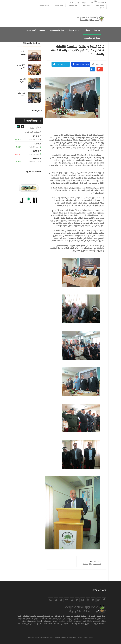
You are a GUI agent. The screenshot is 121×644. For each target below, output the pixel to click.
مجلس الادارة (59, 5)
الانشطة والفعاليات (57, 30)
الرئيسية (97, 30)
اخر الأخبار (87, 30)
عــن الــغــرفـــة (73, 5)
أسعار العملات (31, 30)
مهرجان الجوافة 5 (74, 30)
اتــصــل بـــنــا (100, 8)
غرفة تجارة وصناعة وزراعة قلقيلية (66, 637)
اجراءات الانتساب (44, 5)
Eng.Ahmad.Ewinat (44, 637)
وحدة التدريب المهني (92, 38)
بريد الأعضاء (86, 5)
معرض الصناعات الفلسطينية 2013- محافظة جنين (92, 564)
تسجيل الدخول (99, 5)
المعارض (42, 30)
